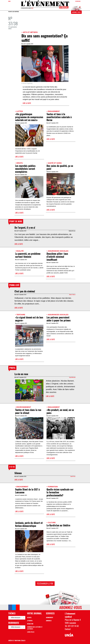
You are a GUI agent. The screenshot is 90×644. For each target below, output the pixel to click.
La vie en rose (21, 374)
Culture (52, 523)
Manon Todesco (72, 295)
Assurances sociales (58, 251)
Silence (18, 473)
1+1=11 (12, 467)
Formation (53, 487)
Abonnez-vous (76, 12)
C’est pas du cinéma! (25, 291)
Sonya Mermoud (72, 377)
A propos (30, 621)
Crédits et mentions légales (17, 641)
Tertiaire (21, 315)
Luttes (20, 111)
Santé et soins (55, 163)
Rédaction (30, 624)
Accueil (29, 618)
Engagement (54, 111)
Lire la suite (27, 103)
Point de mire (16, 221)
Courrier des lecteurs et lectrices (35, 628)
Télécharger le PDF (45, 584)
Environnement (24, 407)
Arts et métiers (30, 32)
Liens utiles (31, 632)
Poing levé (14, 285)
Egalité (20, 251)
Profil (12, 368)
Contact (68, 629)
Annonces (49, 621)
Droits (20, 163)
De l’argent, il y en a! (25, 228)
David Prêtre (73, 476)
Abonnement (50, 618)
